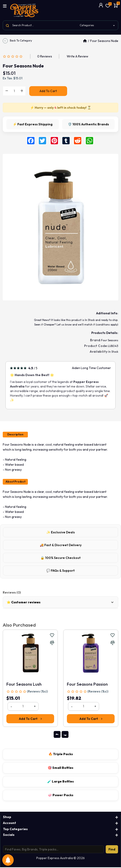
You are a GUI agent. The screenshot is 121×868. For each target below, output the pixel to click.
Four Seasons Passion (87, 685)
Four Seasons (110, 340)
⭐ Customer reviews (60, 603)
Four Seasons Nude (104, 41)
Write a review (78, 56)
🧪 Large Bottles (60, 782)
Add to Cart (48, 91)
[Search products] (53, 850)
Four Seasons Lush (24, 685)
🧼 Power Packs (61, 796)
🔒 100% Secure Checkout (60, 558)
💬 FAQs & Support (60, 571)
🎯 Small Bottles (60, 768)
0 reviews (45, 56)
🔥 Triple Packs (61, 754)
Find (112, 850)
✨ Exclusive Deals (61, 533)
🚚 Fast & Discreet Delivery (61, 545)
